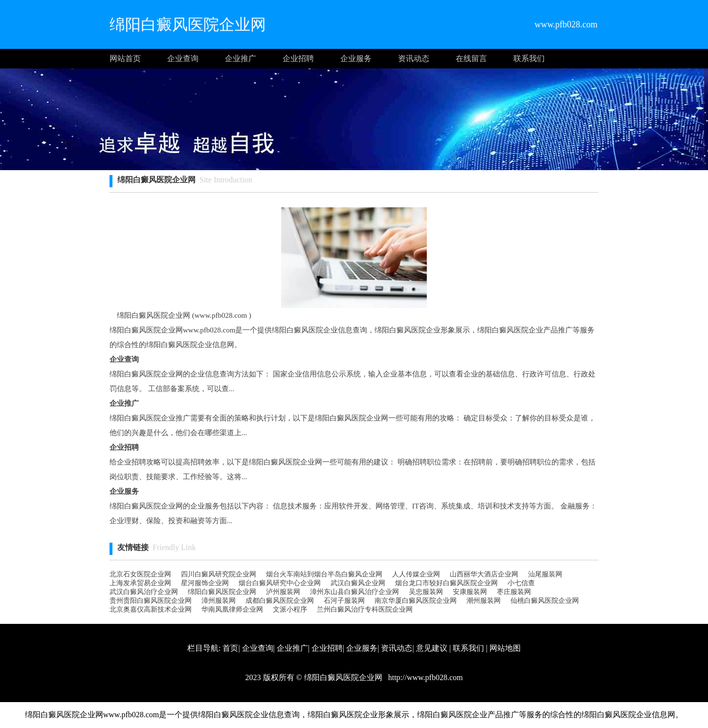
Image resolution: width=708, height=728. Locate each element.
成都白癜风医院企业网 (280, 601)
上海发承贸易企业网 (140, 583)
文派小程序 (290, 609)
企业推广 (241, 58)
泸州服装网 (283, 592)
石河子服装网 (344, 601)
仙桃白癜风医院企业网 (545, 601)
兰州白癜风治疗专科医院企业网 (365, 609)
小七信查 (521, 583)
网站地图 (505, 648)
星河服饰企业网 (205, 583)
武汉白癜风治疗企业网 (144, 592)
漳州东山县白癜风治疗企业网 (354, 592)
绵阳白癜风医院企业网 (222, 592)
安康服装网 (470, 592)
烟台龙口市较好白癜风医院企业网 (446, 583)
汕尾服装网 (545, 574)
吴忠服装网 (426, 592)
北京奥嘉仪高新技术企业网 (151, 609)
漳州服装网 (219, 601)
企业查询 (183, 58)
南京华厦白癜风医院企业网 (416, 601)
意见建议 (432, 648)
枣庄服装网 (514, 592)
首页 (230, 648)
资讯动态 (414, 58)
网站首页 (125, 58)
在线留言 (471, 58)
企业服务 (356, 58)
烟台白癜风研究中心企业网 (280, 583)
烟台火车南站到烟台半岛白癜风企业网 (324, 574)
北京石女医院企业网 (140, 574)
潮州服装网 (484, 601)
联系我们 (529, 58)
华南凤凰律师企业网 (232, 609)
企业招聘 (298, 58)
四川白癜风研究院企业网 (219, 574)
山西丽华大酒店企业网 (484, 574)
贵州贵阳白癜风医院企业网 (151, 601)
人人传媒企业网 (416, 574)
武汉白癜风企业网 (358, 583)
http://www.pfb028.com (425, 677)
